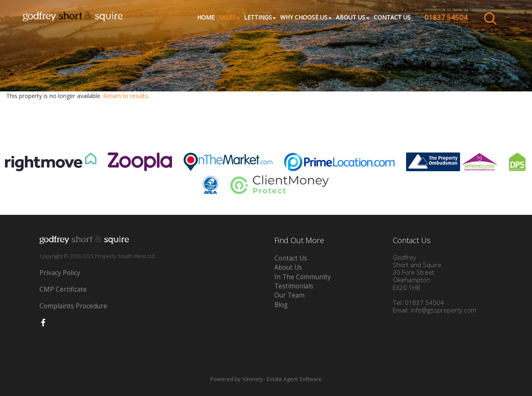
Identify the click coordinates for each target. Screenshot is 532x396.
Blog (281, 305)
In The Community (303, 277)
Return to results (126, 96)
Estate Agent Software (294, 379)
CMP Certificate (63, 289)
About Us (288, 267)
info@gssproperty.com (443, 310)
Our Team (289, 295)
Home (206, 18)
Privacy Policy (60, 273)
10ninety (252, 379)
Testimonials (294, 286)
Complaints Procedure (73, 306)
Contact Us (392, 18)
